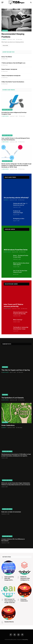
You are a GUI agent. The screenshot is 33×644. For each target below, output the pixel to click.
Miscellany (5, 31)
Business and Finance (9, 90)
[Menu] (2, 2)
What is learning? (18, 320)
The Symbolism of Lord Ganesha (13, 398)
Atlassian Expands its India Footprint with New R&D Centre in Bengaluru (20, 314)
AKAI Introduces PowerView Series (16, 250)
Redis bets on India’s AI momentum (11, 512)
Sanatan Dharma (9, 622)
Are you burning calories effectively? (16, 198)
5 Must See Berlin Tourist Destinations (13, 82)
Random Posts (7, 344)
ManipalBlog (25, 640)
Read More (5, 46)
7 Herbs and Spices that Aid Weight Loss (13, 63)
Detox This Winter (7, 57)
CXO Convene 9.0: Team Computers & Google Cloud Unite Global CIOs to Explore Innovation (10, 602)
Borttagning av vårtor (19, 219)
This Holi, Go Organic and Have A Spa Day (16, 370)
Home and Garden (10, 229)
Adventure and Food (8, 52)
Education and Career (11, 284)
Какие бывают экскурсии (9, 69)
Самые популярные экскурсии (11, 76)
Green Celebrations (8, 425)
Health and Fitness (10, 177)
